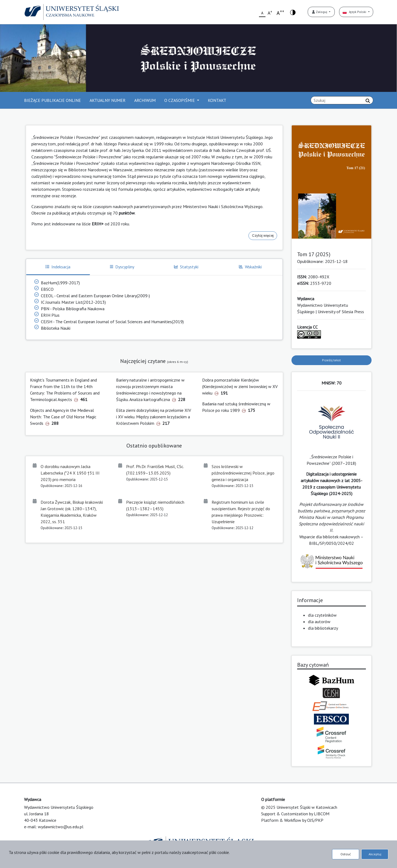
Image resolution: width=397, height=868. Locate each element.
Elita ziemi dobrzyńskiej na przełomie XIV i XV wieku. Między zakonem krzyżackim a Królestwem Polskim (154, 417)
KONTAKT (217, 100)
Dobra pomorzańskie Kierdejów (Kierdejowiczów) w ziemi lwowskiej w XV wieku (240, 386)
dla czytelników (322, 615)
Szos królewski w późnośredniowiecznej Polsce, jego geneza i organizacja (243, 473)
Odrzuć (346, 854)
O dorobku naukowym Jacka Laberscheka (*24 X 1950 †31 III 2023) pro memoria (70, 473)
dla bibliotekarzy (323, 628)
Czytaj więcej (263, 236)
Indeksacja (58, 267)
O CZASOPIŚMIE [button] (180, 100)
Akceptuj (375, 854)
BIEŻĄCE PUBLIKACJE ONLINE (53, 100)
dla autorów (319, 622)
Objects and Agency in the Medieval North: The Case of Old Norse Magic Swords (63, 417)
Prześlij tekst (331, 360)
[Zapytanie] (342, 100)
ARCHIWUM (145, 100)
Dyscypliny (122, 267)
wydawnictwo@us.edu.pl (61, 827)
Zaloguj (320, 12)
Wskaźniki (250, 267)
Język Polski (355, 12)
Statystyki (186, 267)
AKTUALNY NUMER (108, 100)
